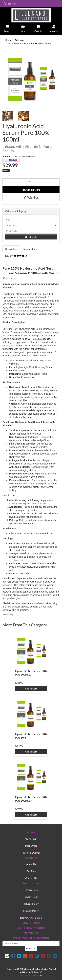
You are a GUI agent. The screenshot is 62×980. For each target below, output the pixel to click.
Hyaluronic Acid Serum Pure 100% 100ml (29, 43)
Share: (11, 160)
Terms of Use (31, 890)
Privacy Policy (31, 897)
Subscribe (31, 948)
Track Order (31, 846)
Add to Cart (31, 190)
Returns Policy (31, 904)
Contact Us (31, 878)
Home (8, 40)
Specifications (30, 249)
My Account (31, 839)
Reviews (16, 256)
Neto (41, 975)
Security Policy (31, 911)
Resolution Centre (31, 853)
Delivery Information (31, 918)
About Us (31, 864)
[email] (31, 944)
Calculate (31, 237)
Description (11, 249)
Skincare (19, 40)
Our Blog (31, 871)
